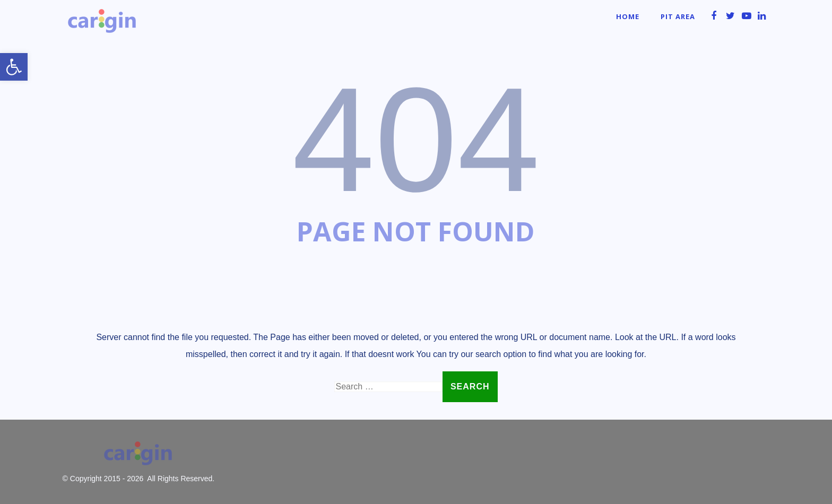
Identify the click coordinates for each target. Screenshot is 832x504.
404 (416, 140)
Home (628, 16)
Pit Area (678, 16)
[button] (14, 67)
